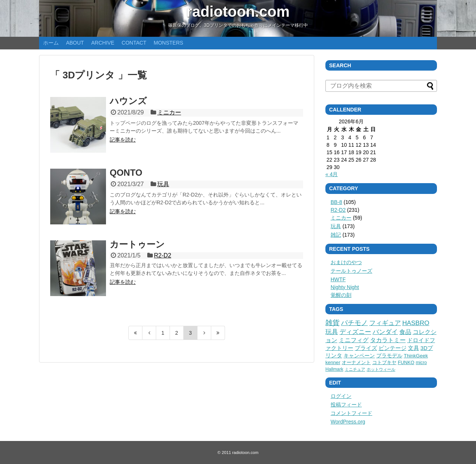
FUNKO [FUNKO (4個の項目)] (406, 363)
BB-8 (336, 202)
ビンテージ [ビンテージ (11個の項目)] (393, 348)
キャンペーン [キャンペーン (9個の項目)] (359, 356)
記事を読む (123, 140)
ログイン (341, 396)
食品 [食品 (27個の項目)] (405, 332)
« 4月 (332, 174)
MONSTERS (168, 43)
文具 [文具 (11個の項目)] (414, 348)
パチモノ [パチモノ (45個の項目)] (354, 323)
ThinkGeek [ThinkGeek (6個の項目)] (416, 356)
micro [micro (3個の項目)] (421, 363)
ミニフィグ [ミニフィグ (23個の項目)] (354, 340)
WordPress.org (348, 422)
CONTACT (134, 43)
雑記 (336, 235)
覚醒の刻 (341, 295)
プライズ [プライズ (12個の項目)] (366, 348)
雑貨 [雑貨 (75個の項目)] (332, 323)
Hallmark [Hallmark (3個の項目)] (334, 369)
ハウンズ (128, 101)
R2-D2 (163, 255)
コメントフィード (351, 413)
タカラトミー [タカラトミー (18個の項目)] (388, 340)
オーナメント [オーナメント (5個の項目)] (356, 362)
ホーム (51, 43)
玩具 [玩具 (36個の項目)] (332, 332)
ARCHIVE (103, 43)
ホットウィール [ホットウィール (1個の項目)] (381, 369)
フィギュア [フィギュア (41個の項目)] (385, 323)
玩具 (163, 184)
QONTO (126, 173)
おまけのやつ (346, 262)
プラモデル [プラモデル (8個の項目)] (389, 356)
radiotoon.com (238, 12)
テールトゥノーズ (351, 271)
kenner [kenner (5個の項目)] (333, 362)
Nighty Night (345, 287)
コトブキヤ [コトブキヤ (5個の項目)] (384, 362)
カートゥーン (137, 244)
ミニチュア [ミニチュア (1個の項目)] (355, 369)
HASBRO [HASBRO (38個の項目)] (416, 323)
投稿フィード (346, 405)
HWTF (338, 279)
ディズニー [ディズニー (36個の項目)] (355, 332)
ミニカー (169, 112)
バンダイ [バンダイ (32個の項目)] (385, 332)
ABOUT (75, 43)
